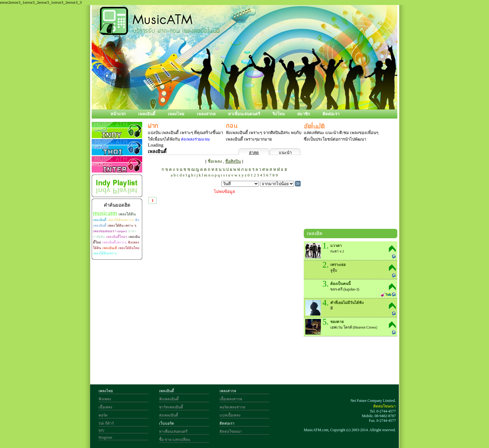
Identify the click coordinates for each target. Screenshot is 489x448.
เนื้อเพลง (105, 407)
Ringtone (105, 437)
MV (102, 431)
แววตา (336, 246)
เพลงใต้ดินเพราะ (105, 253)
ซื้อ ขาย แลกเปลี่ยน (174, 440)
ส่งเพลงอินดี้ (169, 415)
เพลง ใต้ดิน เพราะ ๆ (122, 226)
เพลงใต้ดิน (127, 214)
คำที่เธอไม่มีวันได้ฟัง (347, 303)
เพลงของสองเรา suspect (110, 231)
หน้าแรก (118, 114)
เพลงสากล (206, 114)
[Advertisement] (351, 187)
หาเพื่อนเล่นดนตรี (244, 114)
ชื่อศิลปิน (233, 161)
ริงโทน (279, 114)
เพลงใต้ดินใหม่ (129, 248)
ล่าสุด (254, 153)
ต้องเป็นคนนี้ (340, 284)
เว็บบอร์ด (167, 423)
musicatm (105, 213)
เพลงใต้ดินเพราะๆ (121, 220)
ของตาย (337, 322)
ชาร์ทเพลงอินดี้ (171, 407)
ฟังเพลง (105, 399)
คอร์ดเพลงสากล (232, 407)
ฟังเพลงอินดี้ (169, 399)
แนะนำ (285, 153)
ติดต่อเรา (331, 114)
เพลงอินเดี (110, 248)
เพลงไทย (176, 114)
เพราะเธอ (338, 265)
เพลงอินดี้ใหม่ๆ (117, 237)
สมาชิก (304, 114)
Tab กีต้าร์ (106, 423)
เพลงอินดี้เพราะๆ (114, 242)
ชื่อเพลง (215, 161)
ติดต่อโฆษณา (231, 431)
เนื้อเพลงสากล (231, 399)
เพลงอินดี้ (147, 114)
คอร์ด (103, 415)
